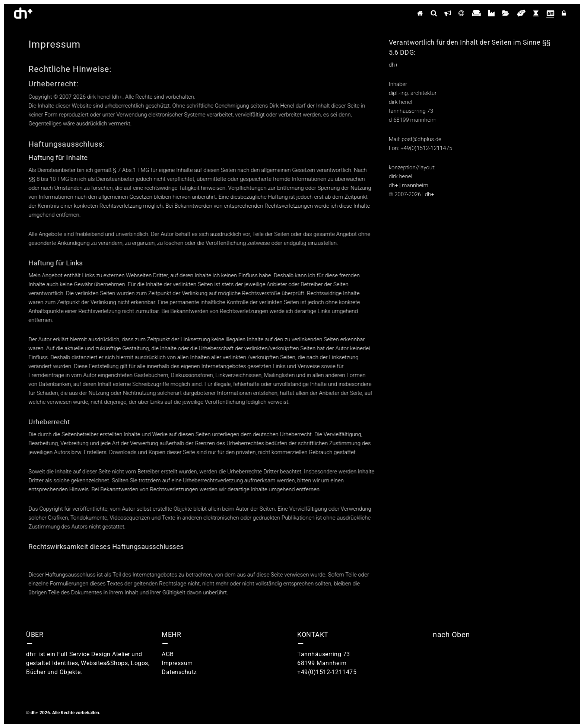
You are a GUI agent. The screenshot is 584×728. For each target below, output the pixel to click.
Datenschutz (179, 672)
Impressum (177, 663)
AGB (168, 654)
